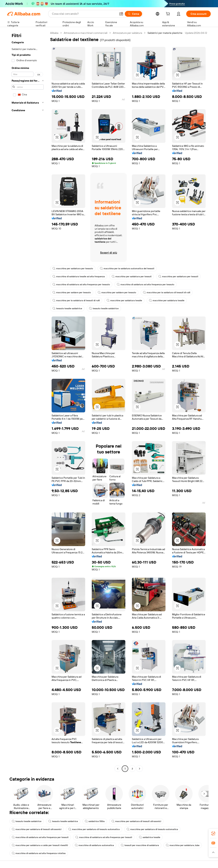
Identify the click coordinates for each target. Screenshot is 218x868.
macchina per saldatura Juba (183, 845)
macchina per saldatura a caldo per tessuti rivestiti (40, 845)
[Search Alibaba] (84, 14)
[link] (213, 833)
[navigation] (28, 401)
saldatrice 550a (95, 821)
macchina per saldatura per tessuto (73, 269)
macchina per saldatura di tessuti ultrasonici (136, 821)
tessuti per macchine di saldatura (140, 845)
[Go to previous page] (118, 769)
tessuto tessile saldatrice (67, 308)
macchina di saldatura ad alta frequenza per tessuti (40, 837)
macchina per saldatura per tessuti (132, 276)
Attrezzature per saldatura (127, 33)
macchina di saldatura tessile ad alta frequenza (79, 276)
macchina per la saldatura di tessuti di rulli (167, 292)
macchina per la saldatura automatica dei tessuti (127, 269)
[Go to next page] (140, 769)
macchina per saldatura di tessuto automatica (94, 829)
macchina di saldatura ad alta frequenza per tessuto (81, 284)
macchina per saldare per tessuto (72, 292)
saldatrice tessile (150, 837)
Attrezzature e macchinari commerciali (86, 33)
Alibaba (54, 33)
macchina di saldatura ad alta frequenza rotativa (39, 853)
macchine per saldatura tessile (124, 300)
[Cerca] (133, 14)
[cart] (169, 14)
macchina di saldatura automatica (94, 845)
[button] (121, 14)
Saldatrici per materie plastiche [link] (165, 33)
